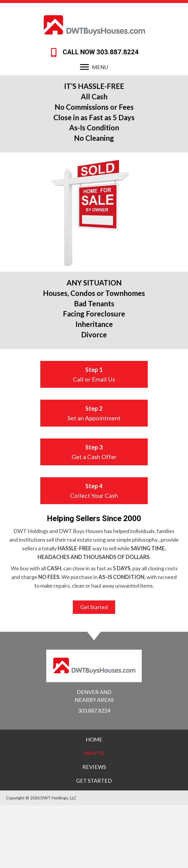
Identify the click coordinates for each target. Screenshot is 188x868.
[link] (94, 739)
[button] (84, 67)
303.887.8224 (118, 52)
